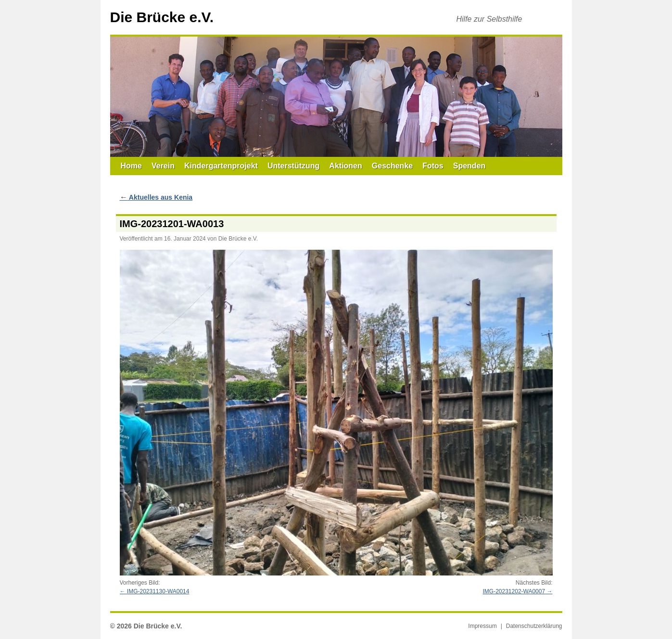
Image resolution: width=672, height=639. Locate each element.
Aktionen (345, 166)
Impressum (482, 626)
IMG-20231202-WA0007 (514, 591)
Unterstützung (293, 166)
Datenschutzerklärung (534, 626)
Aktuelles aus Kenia (156, 197)
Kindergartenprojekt (221, 166)
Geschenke (392, 166)
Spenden (469, 166)
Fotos (433, 166)
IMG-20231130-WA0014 (158, 591)
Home (131, 166)
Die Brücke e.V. (162, 17)
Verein (163, 166)
